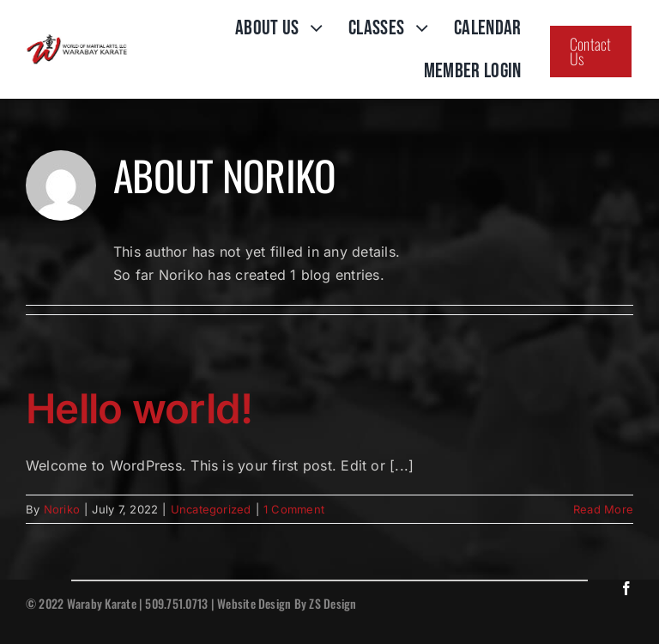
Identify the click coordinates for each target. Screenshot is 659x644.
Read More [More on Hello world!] (603, 509)
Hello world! (139, 408)
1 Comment (294, 509)
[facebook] (626, 588)
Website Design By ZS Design (287, 603)
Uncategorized (211, 509)
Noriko (62, 509)
